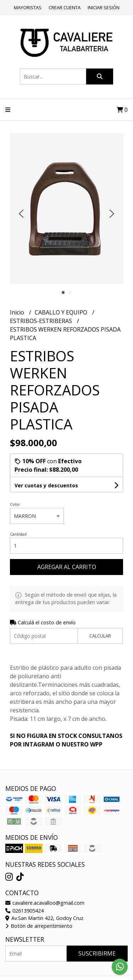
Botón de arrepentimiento (39, 926)
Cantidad (18, 534)
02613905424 (24, 911)
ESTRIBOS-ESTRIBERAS (42, 321)
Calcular (100, 636)
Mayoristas (28, 7)
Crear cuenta (65, 7)
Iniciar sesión (104, 7)
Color (15, 504)
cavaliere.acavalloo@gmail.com (45, 903)
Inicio (18, 312)
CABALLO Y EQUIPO (62, 312)
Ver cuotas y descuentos (46, 485)
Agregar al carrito (67, 567)
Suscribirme (97, 953)
